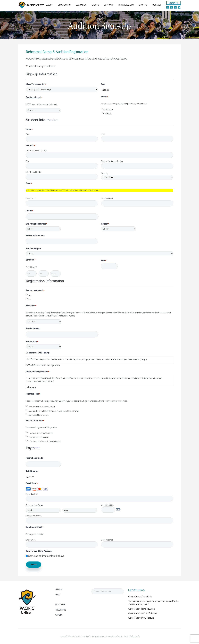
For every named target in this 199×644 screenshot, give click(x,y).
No (29, 300)
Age (103, 261)
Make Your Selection (36, 84)
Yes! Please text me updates (44, 365)
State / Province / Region (112, 161)
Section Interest (34, 97)
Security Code (107, 505)
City (27, 161)
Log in (137, 636)
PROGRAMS (60, 610)
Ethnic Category (33, 249)
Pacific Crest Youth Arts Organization (90, 636)
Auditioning (108, 109)
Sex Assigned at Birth (36, 224)
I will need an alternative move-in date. (44, 442)
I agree (32, 387)
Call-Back (107, 114)
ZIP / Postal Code (33, 172)
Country (104, 173)
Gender (105, 224)
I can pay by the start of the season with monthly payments (53, 411)
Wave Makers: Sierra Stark (140, 597)
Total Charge (32, 471)
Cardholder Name (33, 516)
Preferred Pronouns (35, 236)
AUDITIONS (60, 605)
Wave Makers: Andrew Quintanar (143, 613)
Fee (103, 84)
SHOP (58, 595)
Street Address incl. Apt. (36, 150)
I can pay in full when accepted (41, 407)
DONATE (174, 3)
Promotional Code (34, 458)
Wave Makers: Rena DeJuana (141, 609)
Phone (29, 211)
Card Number (32, 494)
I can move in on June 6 (38, 438)
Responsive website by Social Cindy (119, 636)
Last (103, 134)
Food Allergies (33, 328)
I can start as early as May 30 (40, 433)
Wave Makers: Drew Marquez (141, 618)
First (28, 134)
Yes (30, 295)
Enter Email (31, 199)
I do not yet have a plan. (38, 415)
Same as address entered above (46, 556)
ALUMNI (59, 589)
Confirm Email (107, 199)
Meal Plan (31, 306)
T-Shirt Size (32, 342)
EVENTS (59, 615)
